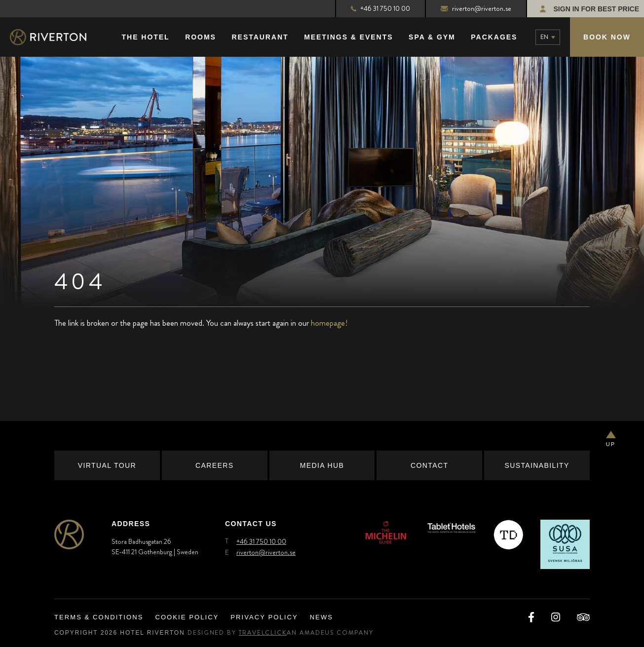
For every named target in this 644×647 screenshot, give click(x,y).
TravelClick (263, 633)
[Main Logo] (57, 37)
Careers (214, 465)
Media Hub (322, 465)
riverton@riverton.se (476, 8)
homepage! (329, 323)
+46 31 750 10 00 (380, 8)
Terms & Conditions (99, 617)
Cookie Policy (187, 617)
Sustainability (537, 465)
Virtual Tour (107, 465)
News (322, 617)
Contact (429, 465)
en (544, 37)
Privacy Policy (264, 617)
